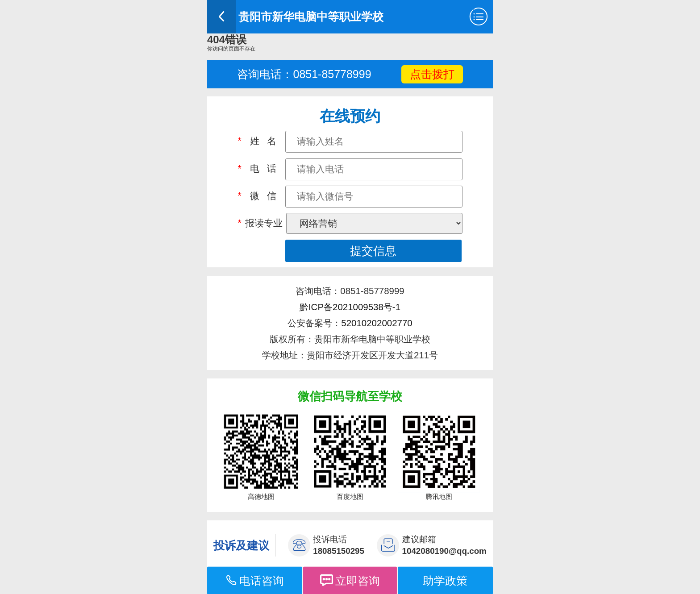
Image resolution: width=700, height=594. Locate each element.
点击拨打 (432, 74)
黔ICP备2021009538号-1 (350, 307)
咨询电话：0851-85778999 (304, 74)
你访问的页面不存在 (231, 49)
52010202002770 (377, 323)
